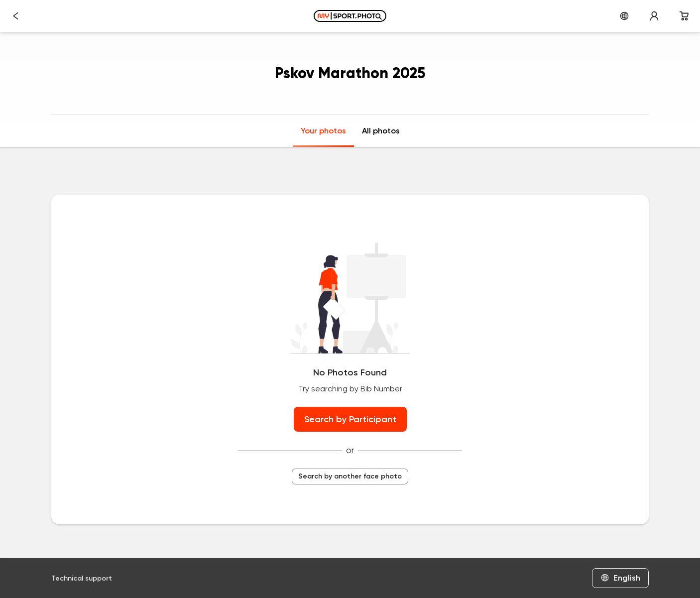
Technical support (82, 578)
